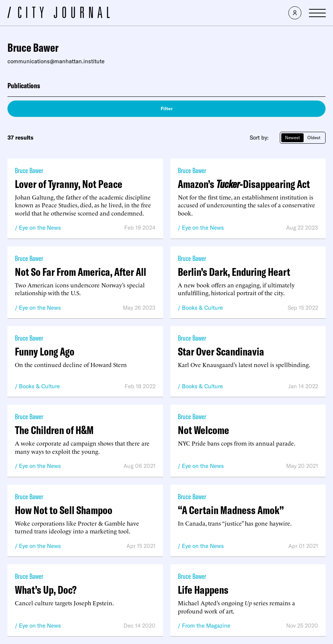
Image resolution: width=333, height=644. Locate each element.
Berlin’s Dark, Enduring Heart (234, 272)
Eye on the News (40, 228)
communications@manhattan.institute (56, 61)
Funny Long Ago (45, 351)
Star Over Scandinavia (221, 351)
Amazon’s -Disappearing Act (244, 184)
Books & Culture (202, 308)
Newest (292, 138)
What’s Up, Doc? (46, 590)
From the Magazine (206, 626)
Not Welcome (204, 430)
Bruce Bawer (29, 170)
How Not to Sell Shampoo (64, 510)
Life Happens (203, 590)
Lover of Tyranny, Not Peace (69, 184)
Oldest (314, 138)
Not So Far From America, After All (81, 272)
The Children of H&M (54, 430)
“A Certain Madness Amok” (231, 510)
